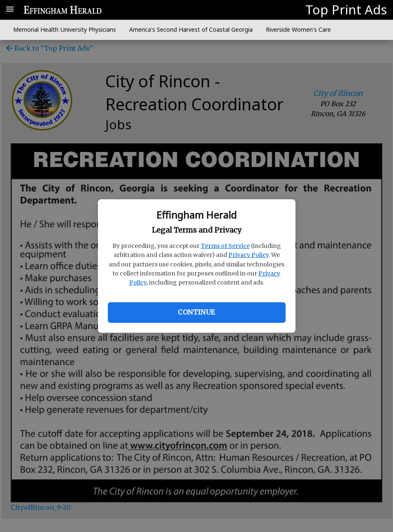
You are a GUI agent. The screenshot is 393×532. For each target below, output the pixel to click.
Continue (196, 312)
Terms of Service (225, 246)
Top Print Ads (346, 9)
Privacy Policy (249, 255)
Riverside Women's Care (298, 29)
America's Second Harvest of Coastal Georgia (191, 29)
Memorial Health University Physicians (65, 29)
